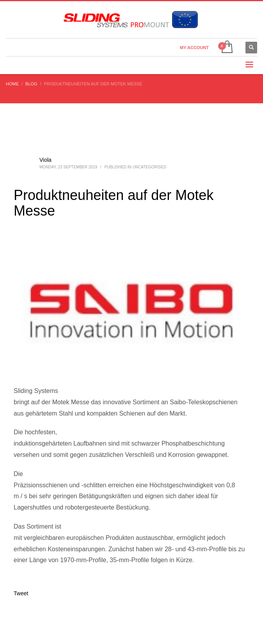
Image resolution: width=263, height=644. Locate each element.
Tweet (21, 593)
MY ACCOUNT (194, 48)
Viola (45, 160)
